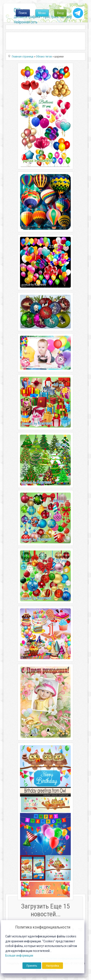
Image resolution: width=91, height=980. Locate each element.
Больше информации (19, 956)
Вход (60, 13)
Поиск (23, 13)
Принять (32, 966)
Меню (42, 13)
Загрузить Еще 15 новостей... (45, 910)
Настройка (53, 966)
